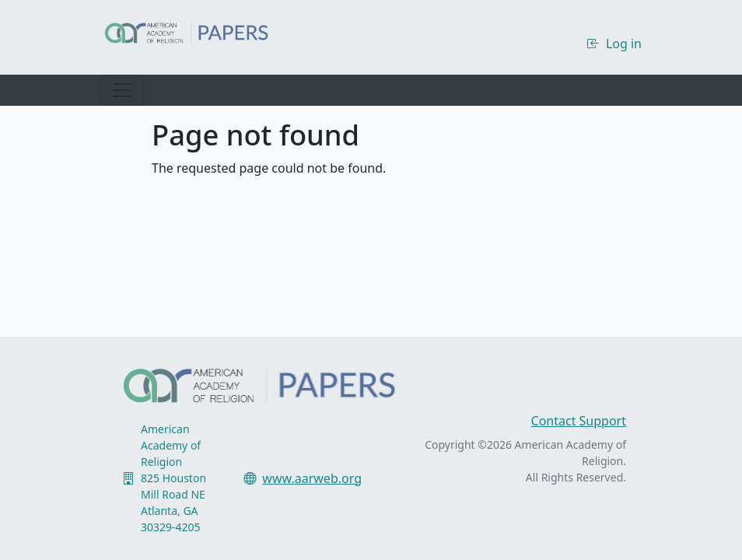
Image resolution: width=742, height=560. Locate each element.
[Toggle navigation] (122, 90)
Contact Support (579, 421)
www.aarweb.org (312, 478)
